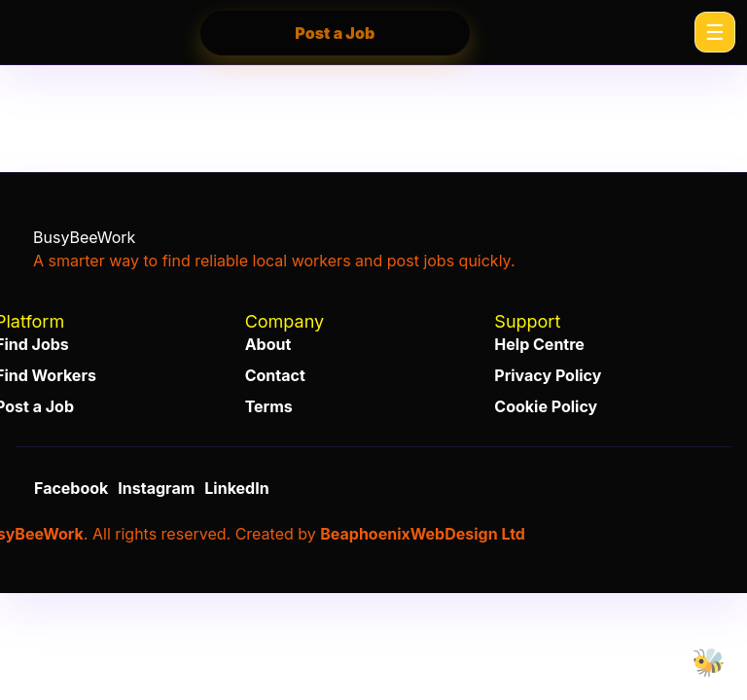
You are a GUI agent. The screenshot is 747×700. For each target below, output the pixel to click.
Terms (269, 406)
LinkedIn (236, 488)
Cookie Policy (546, 406)
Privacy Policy (548, 375)
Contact (275, 375)
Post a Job (335, 33)
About (268, 344)
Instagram (156, 488)
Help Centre (539, 344)
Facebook (71, 488)
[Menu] (715, 32)
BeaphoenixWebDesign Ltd (423, 534)
